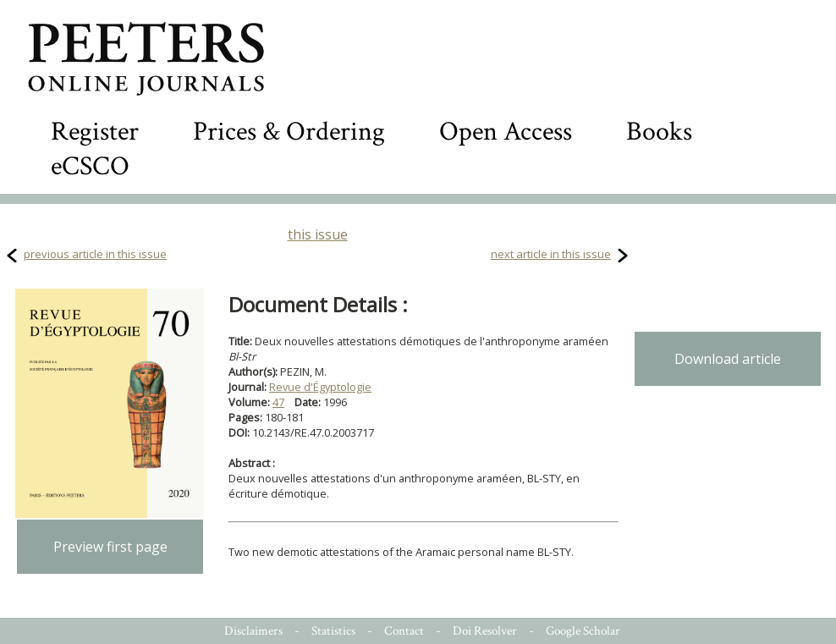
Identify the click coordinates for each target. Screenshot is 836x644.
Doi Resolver (485, 631)
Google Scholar (583, 631)
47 (278, 402)
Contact (404, 631)
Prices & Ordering (289, 132)
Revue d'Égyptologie (320, 387)
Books (659, 132)
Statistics (333, 631)
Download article (728, 359)
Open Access (506, 132)
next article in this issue (551, 254)
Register (95, 132)
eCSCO (90, 166)
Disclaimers (253, 631)
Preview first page (110, 547)
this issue (318, 234)
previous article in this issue (95, 254)
